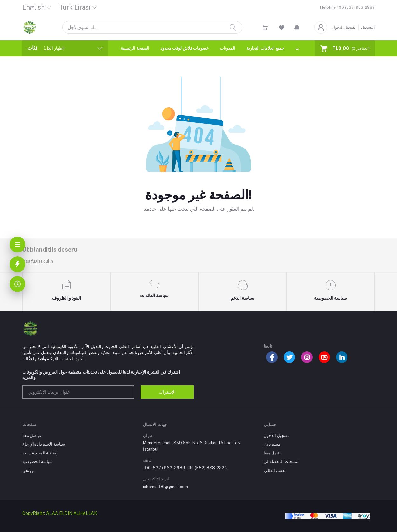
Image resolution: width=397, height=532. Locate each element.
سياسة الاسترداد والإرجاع (44, 444)
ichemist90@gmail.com (165, 487)
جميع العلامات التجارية (265, 48)
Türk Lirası (75, 7)
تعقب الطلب (275, 470)
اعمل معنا (272, 453)
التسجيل (368, 27)
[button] (297, 27)
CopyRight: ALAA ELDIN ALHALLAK (60, 513)
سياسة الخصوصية (37, 462)
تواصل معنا (32, 435)
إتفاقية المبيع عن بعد (40, 453)
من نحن (29, 470)
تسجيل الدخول (344, 27)
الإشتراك (167, 392)
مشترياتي (272, 444)
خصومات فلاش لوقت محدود (185, 48)
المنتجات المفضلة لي (282, 462)
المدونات (228, 48)
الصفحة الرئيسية (135, 48)
